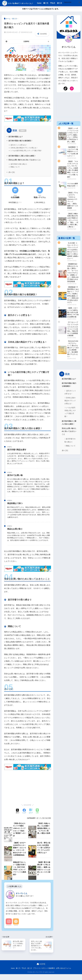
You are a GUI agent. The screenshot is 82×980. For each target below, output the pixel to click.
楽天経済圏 (47, 824)
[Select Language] (50, 9)
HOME (41, 970)
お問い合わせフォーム (63, 974)
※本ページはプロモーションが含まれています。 (41, 15)
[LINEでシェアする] (37, 817)
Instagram (9, 931)
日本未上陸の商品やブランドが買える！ (24, 153)
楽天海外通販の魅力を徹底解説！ (21, 146)
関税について (15, 173)
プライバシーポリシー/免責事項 (44, 974)
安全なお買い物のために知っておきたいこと (25, 166)
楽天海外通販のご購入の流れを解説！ (22, 161)
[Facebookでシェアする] (24, 817)
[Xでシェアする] (18, 817)
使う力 (64, 3)
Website (16, 931)
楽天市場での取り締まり (19, 170)
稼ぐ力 (51, 3)
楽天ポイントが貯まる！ (19, 151)
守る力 (58, 3)
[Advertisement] (27, 792)
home (44, 3)
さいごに (12, 178)
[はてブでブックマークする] (31, 817)
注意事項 (26, 47)
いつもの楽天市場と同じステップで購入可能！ (26, 156)
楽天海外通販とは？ (16, 142)
